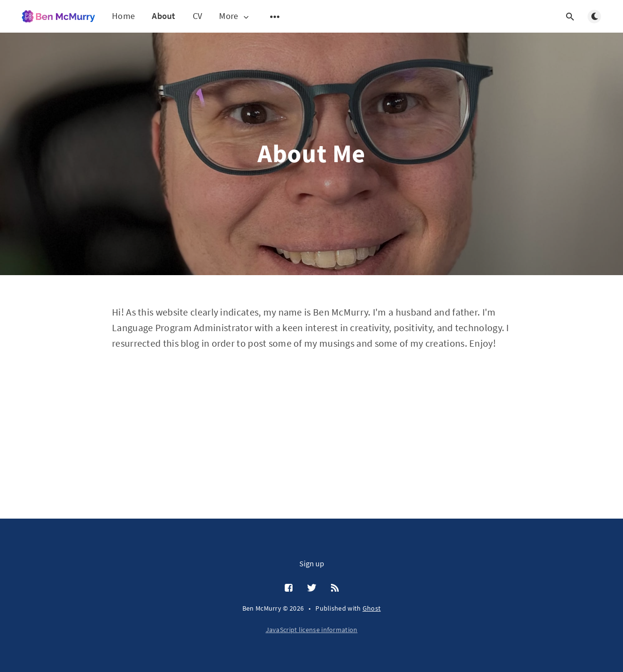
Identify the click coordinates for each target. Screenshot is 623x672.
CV (198, 16)
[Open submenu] (275, 17)
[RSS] (335, 588)
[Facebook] (289, 588)
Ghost (372, 608)
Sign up (312, 563)
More (235, 16)
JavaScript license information (312, 630)
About (164, 16)
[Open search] (570, 17)
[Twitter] (312, 588)
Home (123, 16)
